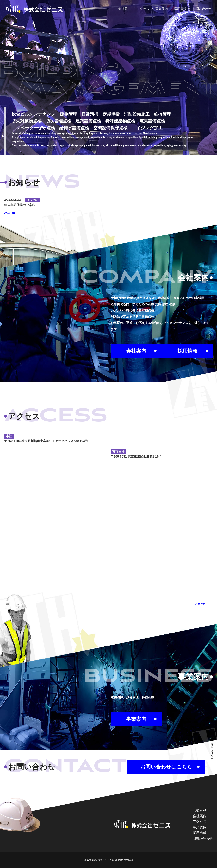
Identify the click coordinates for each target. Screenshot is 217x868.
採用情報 (180, 9)
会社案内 (124, 9)
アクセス (143, 9)
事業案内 (162, 9)
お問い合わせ (202, 9)
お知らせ (200, 811)
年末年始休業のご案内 (20, 205)
